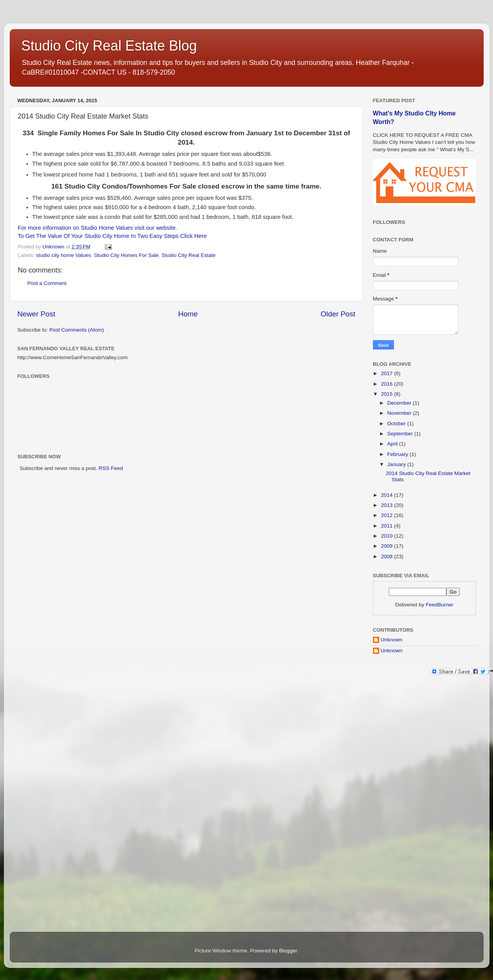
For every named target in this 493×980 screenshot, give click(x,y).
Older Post (338, 314)
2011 (387, 526)
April (393, 444)
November (400, 413)
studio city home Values (64, 255)
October (397, 424)
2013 (387, 505)
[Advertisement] (404, 805)
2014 (387, 495)
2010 (387, 536)
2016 (387, 384)
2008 (387, 556)
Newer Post (37, 314)
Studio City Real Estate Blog (109, 46)
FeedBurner (440, 605)
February (399, 454)
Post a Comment (47, 283)
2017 (387, 373)
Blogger (288, 951)
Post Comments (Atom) (77, 330)
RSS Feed (111, 468)
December (400, 403)
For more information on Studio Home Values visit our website (97, 228)
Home (188, 314)
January (397, 464)
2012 (387, 515)
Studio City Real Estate (189, 255)
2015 (387, 394)
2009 (387, 546)
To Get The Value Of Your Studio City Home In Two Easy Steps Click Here (112, 236)
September (401, 434)
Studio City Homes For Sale (126, 255)
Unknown (392, 640)
